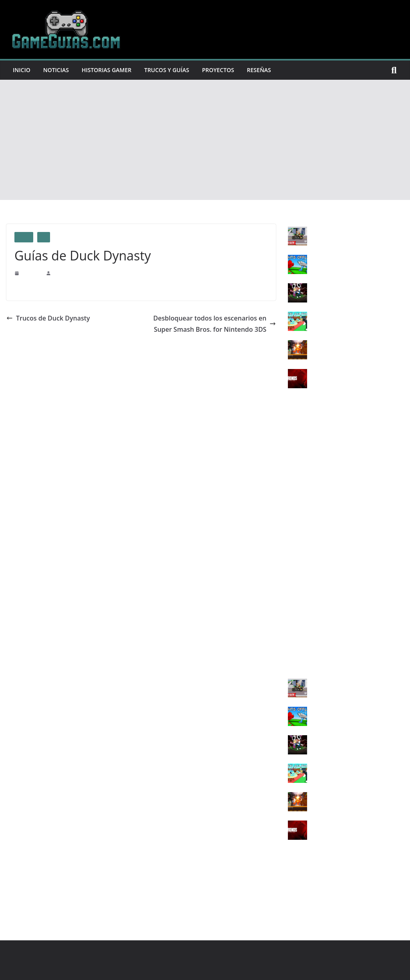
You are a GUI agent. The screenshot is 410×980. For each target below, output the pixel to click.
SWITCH (299, 617)
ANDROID (301, 656)
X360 (294, 551)
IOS (292, 643)
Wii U (295, 604)
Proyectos (230, 70)
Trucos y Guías (176, 70)
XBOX (296, 537)
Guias (24, 237)
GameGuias (64, 273)
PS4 (44, 237)
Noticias (58, 70)
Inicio (22, 70)
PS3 (292, 485)
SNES (295, 590)
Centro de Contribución (129, 287)
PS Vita (296, 524)
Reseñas (273, 70)
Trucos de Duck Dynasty (45, 318)
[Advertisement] (205, 140)
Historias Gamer (112, 70)
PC (291, 471)
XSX (293, 577)
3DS (293, 630)
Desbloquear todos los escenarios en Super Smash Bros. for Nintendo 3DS (213, 324)
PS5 (292, 511)
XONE (296, 564)
